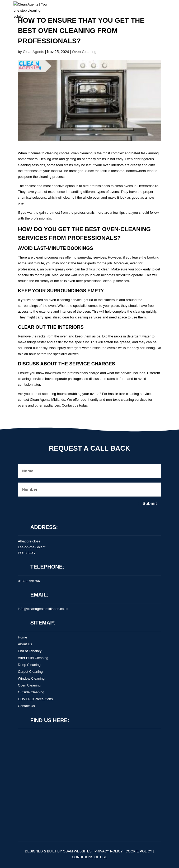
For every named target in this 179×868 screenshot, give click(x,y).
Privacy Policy (109, 851)
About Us (25, 644)
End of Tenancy (30, 651)
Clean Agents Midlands (47, 400)
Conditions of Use (89, 857)
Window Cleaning (31, 678)
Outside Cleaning (31, 692)
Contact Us (26, 706)
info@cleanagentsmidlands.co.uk (43, 609)
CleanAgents (33, 52)
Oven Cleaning (84, 52)
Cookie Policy (139, 851)
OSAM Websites (77, 851)
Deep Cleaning (29, 665)
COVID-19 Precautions (35, 699)
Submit (150, 504)
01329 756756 (29, 581)
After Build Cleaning (33, 658)
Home (23, 637)
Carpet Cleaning (30, 672)
